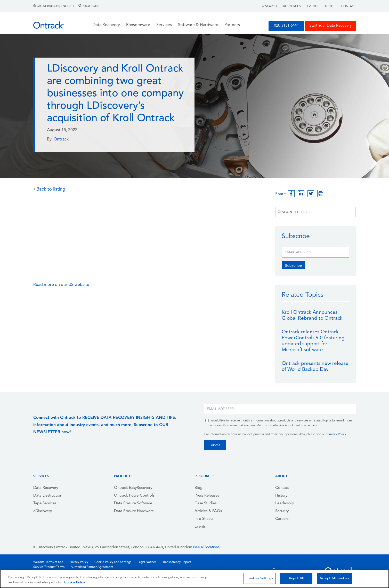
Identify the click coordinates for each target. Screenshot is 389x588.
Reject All (296, 578)
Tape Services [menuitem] (45, 503)
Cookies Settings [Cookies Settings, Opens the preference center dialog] (260, 578)
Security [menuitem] (282, 511)
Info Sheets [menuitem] (204, 519)
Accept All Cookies (334, 578)
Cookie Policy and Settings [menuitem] (113, 562)
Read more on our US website (62, 285)
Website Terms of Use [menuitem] (48, 562)
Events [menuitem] (200, 527)
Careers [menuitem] (282, 519)
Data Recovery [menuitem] (46, 488)
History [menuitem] (281, 496)
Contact (349, 6)
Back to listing (49, 189)
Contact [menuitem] (282, 488)
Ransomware (138, 25)
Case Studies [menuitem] (205, 503)
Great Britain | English (54, 6)
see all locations (207, 547)
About (330, 6)
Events (313, 6)
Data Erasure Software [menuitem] (133, 503)
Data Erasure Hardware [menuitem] (134, 511)
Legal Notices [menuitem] (147, 562)
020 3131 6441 (286, 26)
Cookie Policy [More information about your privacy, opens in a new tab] (75, 582)
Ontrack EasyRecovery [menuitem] (133, 488)
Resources (292, 6)
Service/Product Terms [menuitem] (49, 567)
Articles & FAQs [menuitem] (208, 511)
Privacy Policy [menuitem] (79, 562)
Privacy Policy (337, 434)
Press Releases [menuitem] (207, 496)
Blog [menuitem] (198, 488)
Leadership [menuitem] (285, 503)
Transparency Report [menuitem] (177, 562)
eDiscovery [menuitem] (43, 511)
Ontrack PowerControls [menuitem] (134, 496)
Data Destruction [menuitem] (48, 496)
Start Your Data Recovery (330, 26)
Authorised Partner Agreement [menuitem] (92, 567)
